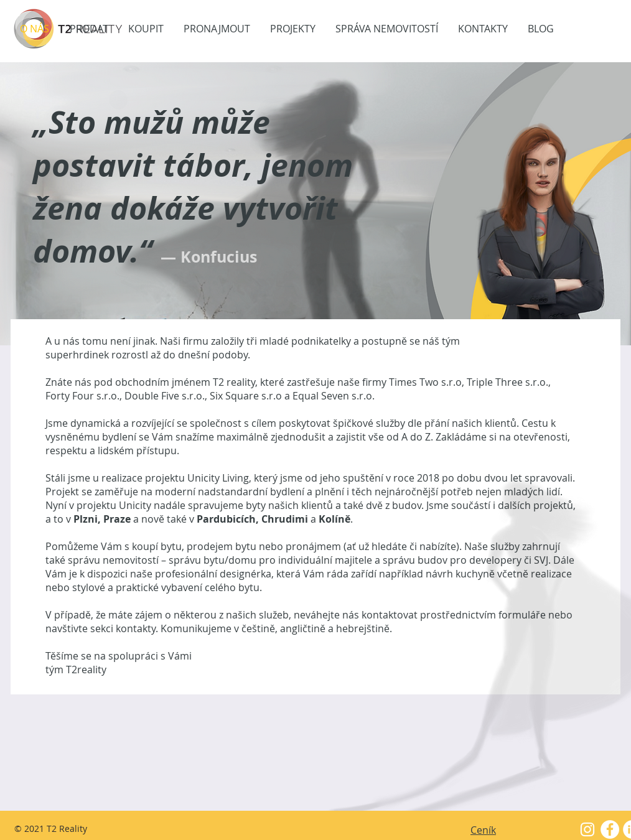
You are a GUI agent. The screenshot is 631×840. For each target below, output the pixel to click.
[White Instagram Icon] (587, 829)
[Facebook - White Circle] (610, 829)
